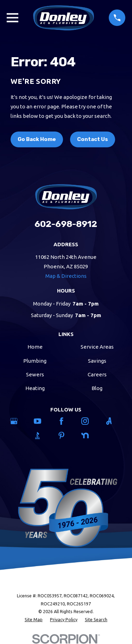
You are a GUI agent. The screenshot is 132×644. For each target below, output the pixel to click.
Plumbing (35, 361)
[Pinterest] (66, 435)
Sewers (35, 374)
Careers (97, 374)
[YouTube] (42, 421)
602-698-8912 (66, 224)
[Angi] (114, 421)
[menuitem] (34, 620)
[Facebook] (66, 421)
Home (35, 347)
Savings (97, 361)
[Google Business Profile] (18, 421)
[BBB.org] (42, 435)
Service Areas (97, 347)
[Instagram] (90, 421)
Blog (97, 388)
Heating (35, 388)
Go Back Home (37, 139)
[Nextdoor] (90, 435)
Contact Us (93, 139)
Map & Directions (66, 276)
